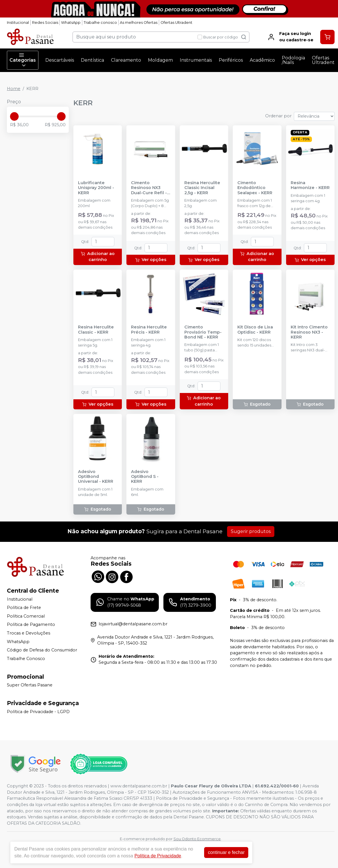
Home (14, 89)
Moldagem (160, 60)
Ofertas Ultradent (176, 23)
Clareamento (126, 60)
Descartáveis (60, 60)
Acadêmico (262, 60)
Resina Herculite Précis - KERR (149, 330)
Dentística (92, 60)
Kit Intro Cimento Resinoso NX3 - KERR (309, 332)
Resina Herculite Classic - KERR (96, 330)
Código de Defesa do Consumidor (42, 650)
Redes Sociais (45, 23)
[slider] (14, 116)
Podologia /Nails (293, 60)
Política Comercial (26, 616)
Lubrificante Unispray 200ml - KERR (96, 188)
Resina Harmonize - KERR (310, 185)
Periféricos (231, 60)
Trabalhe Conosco (26, 659)
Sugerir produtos (251, 531)
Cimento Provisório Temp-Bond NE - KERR (203, 332)
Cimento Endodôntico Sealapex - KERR (255, 188)
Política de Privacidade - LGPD (38, 712)
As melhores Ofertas (139, 23)
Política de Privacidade (158, 856)
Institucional (18, 23)
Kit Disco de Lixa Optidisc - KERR (255, 330)
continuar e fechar (226, 852)
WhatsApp (71, 23)
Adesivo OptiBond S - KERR (145, 477)
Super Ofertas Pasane (30, 685)
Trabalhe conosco (100, 23)
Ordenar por (278, 116)
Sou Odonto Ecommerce (197, 839)
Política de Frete (24, 608)
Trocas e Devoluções (29, 633)
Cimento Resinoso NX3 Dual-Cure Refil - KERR (149, 188)
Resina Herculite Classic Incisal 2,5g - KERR (202, 188)
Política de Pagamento (31, 625)
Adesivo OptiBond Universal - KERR (96, 477)
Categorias (23, 60)
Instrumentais (196, 60)
